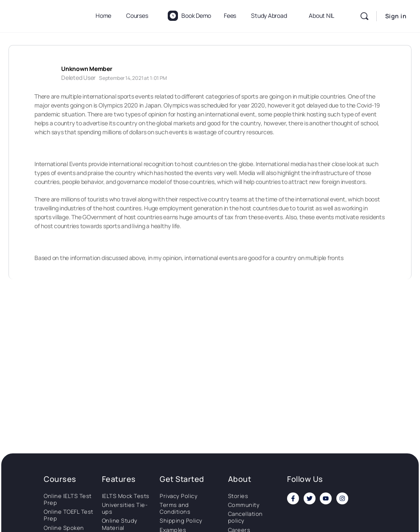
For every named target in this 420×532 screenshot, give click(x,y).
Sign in (396, 16)
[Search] (364, 16)
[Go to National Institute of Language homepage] (42, 15)
